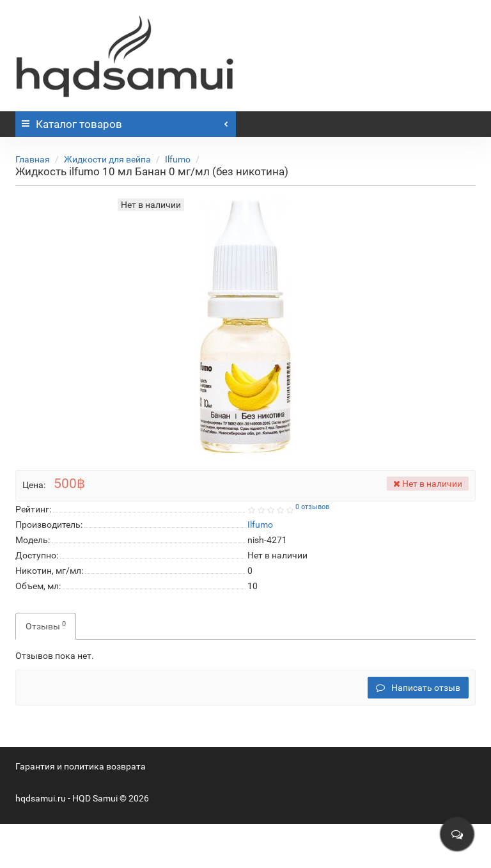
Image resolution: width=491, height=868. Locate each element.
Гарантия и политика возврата (81, 766)
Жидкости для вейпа (107, 159)
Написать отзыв (418, 688)
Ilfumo (178, 159)
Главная (33, 159)
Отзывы (46, 626)
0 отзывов (312, 507)
